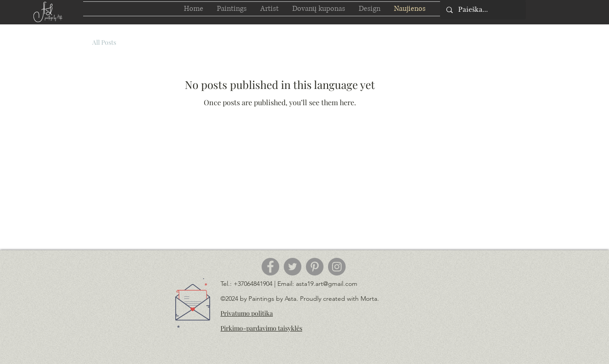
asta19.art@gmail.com (327, 284)
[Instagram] (337, 267)
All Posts (104, 42)
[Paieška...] (483, 10)
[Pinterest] (315, 267)
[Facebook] (270, 267)
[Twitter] (293, 267)
